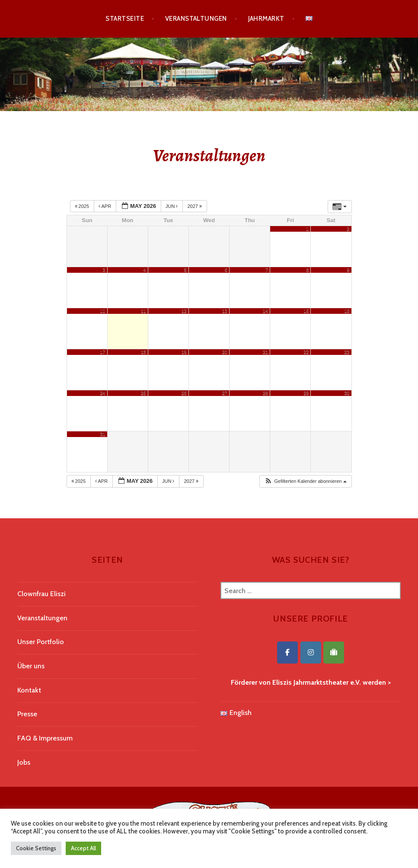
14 (265, 311)
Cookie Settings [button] (36, 848)
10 (103, 311)
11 (144, 311)
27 (225, 393)
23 (347, 352)
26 (184, 393)
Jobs (24, 762)
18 (144, 352)
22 (306, 352)
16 (347, 311)
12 (184, 311)
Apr (105, 206)
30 (347, 393)
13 (225, 311)
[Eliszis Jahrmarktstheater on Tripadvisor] (334, 653)
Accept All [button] (83, 848)
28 (265, 393)
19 (184, 352)
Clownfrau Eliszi (41, 594)
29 (306, 393)
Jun (172, 206)
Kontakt (29, 690)
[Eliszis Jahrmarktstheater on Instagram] (311, 653)
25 (144, 393)
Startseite (125, 19)
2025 (83, 206)
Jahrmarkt (266, 19)
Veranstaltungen (196, 19)
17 (103, 352)
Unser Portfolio (41, 642)
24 (103, 393)
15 (306, 311)
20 (225, 352)
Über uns (31, 666)
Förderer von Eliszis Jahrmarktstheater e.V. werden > (311, 682)
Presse (27, 714)
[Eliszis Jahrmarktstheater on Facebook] (287, 653)
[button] (305, 481)
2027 (195, 206)
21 (265, 352)
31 (103, 434)
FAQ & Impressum (45, 738)
